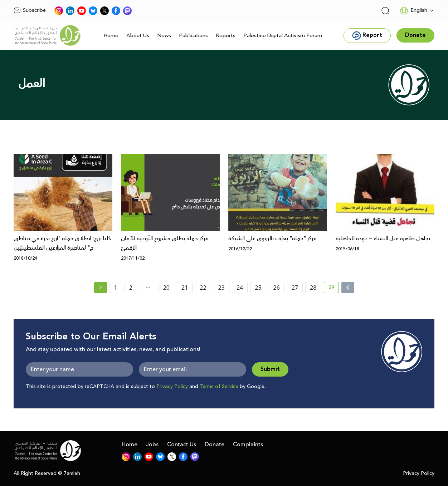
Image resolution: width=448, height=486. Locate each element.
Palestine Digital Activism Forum (283, 36)
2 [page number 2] (131, 288)
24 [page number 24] (240, 288)
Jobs (152, 445)
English (413, 11)
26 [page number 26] (277, 288)
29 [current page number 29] (334, 289)
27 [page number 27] (295, 288)
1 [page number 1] (116, 288)
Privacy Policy (172, 387)
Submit (270, 369)
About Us (138, 36)
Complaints (248, 445)
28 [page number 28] (313, 288)
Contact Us (182, 445)
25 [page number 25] (258, 288)
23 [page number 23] (221, 288)
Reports (226, 36)
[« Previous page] (101, 288)
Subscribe (30, 10)
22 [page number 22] (203, 288)
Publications (193, 36)
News (164, 36)
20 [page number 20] (166, 288)
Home (111, 36)
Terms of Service (219, 387)
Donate (215, 445)
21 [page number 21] (185, 288)
